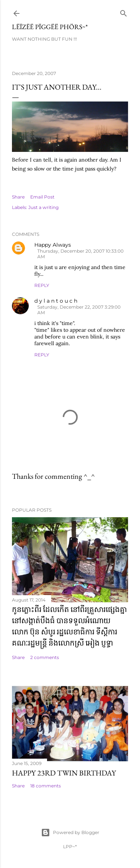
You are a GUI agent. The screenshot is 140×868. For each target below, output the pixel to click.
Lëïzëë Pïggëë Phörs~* (50, 27)
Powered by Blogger (70, 833)
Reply (42, 285)
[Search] (124, 12)
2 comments (45, 657)
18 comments (46, 786)
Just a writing (43, 207)
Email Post (42, 197)
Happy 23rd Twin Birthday (64, 773)
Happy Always (53, 245)
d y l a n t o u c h (56, 301)
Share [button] (18, 197)
